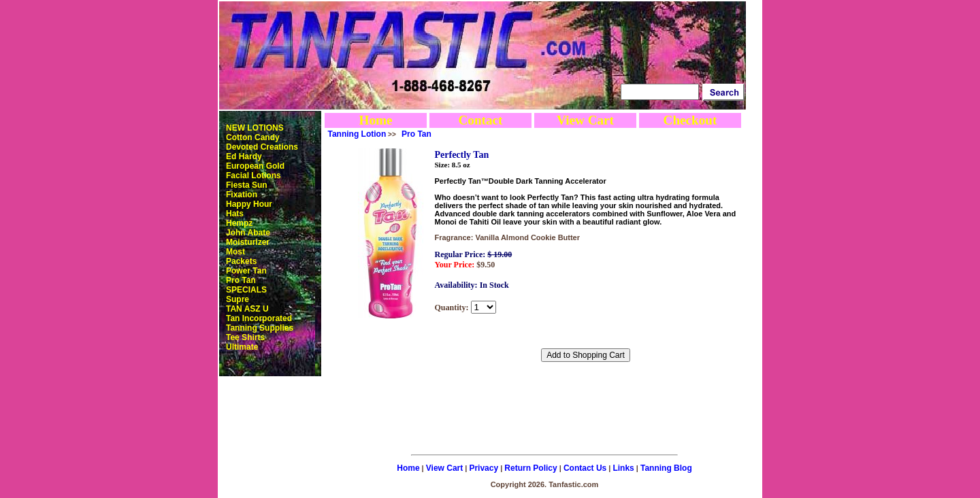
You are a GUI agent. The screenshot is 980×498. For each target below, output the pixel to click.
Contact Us (585, 468)
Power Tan (246, 271)
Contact (480, 120)
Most (235, 252)
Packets (241, 261)
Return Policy (530, 468)
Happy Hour (249, 204)
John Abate (248, 233)
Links (623, 468)
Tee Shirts (245, 337)
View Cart (585, 120)
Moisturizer (248, 242)
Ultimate (242, 347)
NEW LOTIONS (255, 128)
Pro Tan (241, 280)
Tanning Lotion (357, 134)
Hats (235, 214)
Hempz (239, 223)
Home (375, 120)
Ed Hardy (244, 156)
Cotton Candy (253, 137)
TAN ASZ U (247, 309)
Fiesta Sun (247, 185)
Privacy (484, 468)
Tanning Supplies (260, 328)
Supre (238, 299)
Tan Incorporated (259, 318)
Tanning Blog (666, 468)
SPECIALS (246, 290)
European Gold (255, 166)
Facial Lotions (254, 176)
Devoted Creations (262, 147)
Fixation (242, 195)
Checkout (690, 120)
